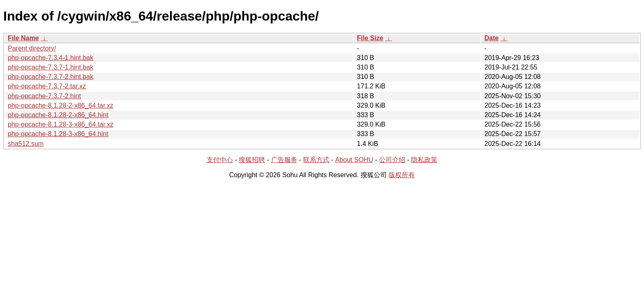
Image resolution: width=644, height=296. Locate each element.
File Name (23, 38)
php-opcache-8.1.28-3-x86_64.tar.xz (61, 124)
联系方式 (316, 160)
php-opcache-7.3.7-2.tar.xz (47, 86)
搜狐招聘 (252, 160)
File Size (370, 38)
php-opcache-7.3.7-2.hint (44, 96)
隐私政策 (424, 160)
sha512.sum (26, 144)
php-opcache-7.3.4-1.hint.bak (51, 58)
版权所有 (402, 175)
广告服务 (284, 160)
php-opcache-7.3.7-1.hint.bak (51, 67)
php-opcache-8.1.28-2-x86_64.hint (58, 115)
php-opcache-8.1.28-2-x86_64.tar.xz (61, 105)
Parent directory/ (32, 48)
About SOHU (354, 160)
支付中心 (220, 160)
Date (491, 38)
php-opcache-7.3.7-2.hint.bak (51, 77)
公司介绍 (392, 160)
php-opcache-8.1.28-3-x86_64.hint (58, 134)
